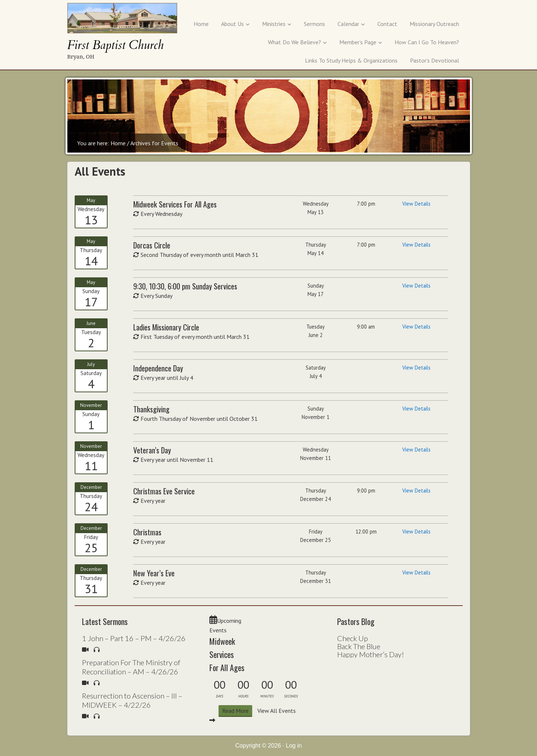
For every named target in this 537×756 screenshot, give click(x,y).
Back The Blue (359, 646)
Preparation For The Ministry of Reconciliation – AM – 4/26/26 (131, 667)
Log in (294, 746)
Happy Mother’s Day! (371, 654)
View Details (416, 204)
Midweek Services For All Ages (227, 654)
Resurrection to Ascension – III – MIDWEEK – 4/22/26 (132, 700)
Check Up (353, 638)
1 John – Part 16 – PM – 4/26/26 (134, 638)
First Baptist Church (115, 45)
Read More (235, 711)
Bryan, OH (81, 56)
